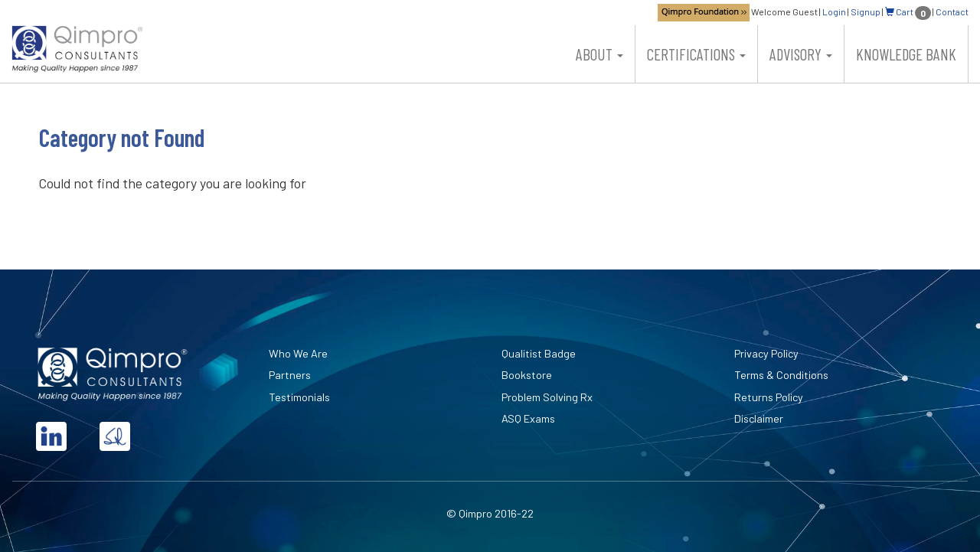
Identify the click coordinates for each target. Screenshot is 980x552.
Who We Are (298, 353)
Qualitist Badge (539, 353)
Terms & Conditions (781, 375)
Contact (952, 11)
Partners (290, 375)
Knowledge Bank (906, 54)
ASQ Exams (528, 418)
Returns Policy (769, 397)
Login (834, 11)
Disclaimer (759, 418)
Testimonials (299, 397)
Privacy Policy (766, 353)
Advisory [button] (801, 54)
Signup (866, 11)
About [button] (599, 54)
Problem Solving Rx (547, 397)
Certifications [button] (696, 54)
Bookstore (527, 375)
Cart (908, 11)
